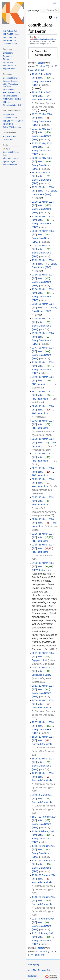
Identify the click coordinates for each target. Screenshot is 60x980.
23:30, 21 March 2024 (43, 202)
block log (39, 39)
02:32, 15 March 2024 (43, 453)
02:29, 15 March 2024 (43, 479)
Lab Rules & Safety (41, 675)
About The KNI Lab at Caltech (40, 970)
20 (52, 66)
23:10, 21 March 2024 (43, 275)
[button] (43, 53)
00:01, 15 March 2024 (43, 653)
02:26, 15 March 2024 (43, 519)
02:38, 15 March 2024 (43, 439)
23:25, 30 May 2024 (42, 143)
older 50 (44, 66)
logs (54, 39)
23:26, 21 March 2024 (43, 216)
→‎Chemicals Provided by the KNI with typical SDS (43, 107)
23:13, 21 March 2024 (43, 260)
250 (37, 70)
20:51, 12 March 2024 (43, 686)
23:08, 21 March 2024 (43, 289)
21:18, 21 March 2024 (43, 362)
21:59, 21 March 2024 (43, 304)
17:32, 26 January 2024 (44, 861)
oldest (41, 63)
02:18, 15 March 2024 (43, 545)
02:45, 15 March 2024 (43, 406)
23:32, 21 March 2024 (43, 187)
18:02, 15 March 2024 (43, 392)
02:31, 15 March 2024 (43, 468)
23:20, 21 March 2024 (43, 231)
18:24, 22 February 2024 (44, 817)
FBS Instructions (40, 384)
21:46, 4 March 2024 (42, 795)
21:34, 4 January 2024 (43, 919)
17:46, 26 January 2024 (44, 846)
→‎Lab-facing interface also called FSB (44, 490)
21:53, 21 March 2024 (43, 333)
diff (34, 78)
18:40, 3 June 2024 (41, 92)
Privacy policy (33, 964)
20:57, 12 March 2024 (43, 668)
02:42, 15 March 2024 (43, 421)
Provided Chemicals (42, 100)
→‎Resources (39, 417)
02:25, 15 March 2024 (43, 534)
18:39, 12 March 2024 (43, 737)
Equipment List (39, 660)
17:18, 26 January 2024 (44, 875)
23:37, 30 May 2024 (42, 114)
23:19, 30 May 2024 (42, 158)
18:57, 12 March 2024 (43, 722)
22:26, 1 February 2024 (44, 831)
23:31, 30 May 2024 (42, 129)
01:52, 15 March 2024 (43, 563)
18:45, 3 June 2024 (41, 74)
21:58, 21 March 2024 (43, 318)
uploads (48, 39)
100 (31, 70)
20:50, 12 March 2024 (43, 700)
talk (32, 39)
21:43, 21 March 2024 (43, 348)
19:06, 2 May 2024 (41, 173)
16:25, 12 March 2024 (43, 759)
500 (42, 70)
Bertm (36, 37)
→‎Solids (44, 85)
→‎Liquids (45, 125)
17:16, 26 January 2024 (44, 897)
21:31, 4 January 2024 (43, 933)
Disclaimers (32, 976)
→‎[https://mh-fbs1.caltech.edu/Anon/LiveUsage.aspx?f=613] (44, 512)
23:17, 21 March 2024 (43, 246)
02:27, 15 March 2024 (43, 497)
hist (39, 78)
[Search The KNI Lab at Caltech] (52, 10)
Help (55, 17)
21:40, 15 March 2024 (43, 377)
